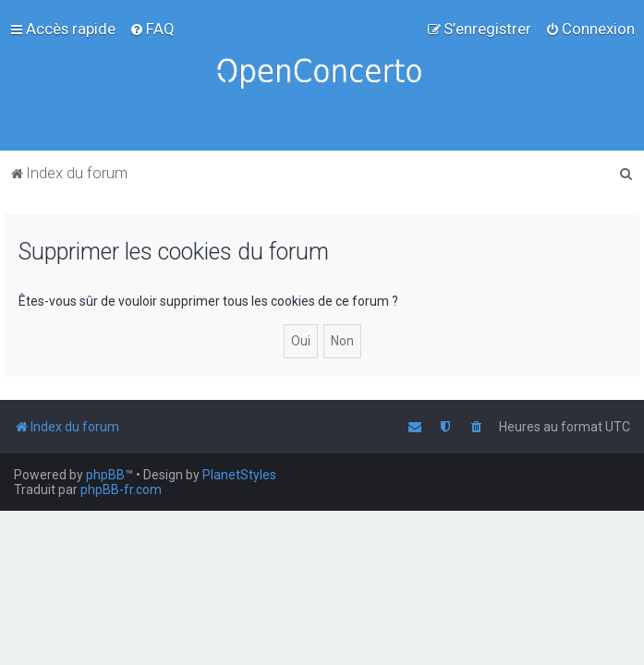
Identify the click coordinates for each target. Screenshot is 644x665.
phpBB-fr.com (121, 490)
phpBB (105, 475)
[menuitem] (152, 29)
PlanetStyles (239, 475)
